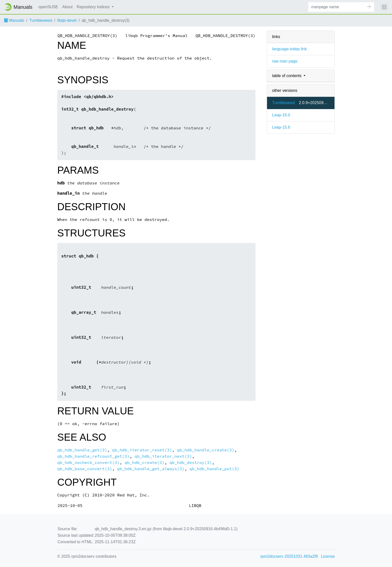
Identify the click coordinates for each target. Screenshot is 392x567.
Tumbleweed (41, 20)
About (67, 7)
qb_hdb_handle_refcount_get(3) (93, 456)
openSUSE (48, 7)
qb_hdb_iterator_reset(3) (142, 450)
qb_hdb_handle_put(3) (214, 469)
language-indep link (289, 49)
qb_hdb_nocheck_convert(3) (88, 463)
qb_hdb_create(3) (144, 463)
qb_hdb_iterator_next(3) (163, 456)
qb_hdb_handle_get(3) (82, 450)
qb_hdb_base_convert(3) (85, 469)
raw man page (285, 61)
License (328, 556)
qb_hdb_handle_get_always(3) (151, 469)
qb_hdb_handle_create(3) (206, 450)
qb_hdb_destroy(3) (191, 463)
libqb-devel (67, 20)
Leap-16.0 (281, 115)
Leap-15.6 (281, 127)
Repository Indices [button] (94, 7)
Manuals (14, 20)
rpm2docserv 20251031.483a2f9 (289, 556)
